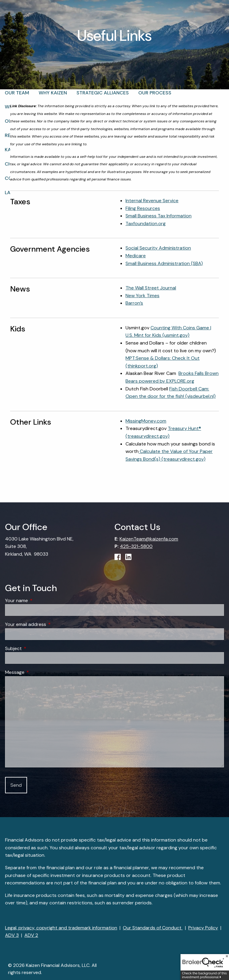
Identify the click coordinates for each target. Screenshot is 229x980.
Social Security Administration (158, 248)
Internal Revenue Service (152, 201)
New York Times (142, 296)
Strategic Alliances (103, 93)
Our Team (17, 93)
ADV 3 (12, 935)
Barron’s (134, 303)
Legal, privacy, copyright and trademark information (61, 928)
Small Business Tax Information (159, 216)
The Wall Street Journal (151, 288)
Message (37, 672)
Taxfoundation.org (146, 223)
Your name (39, 600)
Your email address (48, 624)
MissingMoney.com (146, 421)
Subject (36, 648)
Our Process (155, 93)
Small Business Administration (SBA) (164, 263)
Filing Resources (143, 208)
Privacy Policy (203, 928)
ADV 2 (31, 935)
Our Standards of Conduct (153, 928)
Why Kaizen (53, 93)
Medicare (136, 256)
